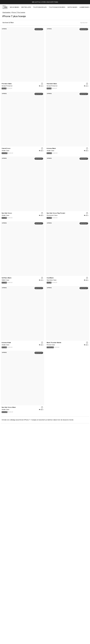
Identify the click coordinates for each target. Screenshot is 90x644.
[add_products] (42, 84)
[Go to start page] (5, 7)
